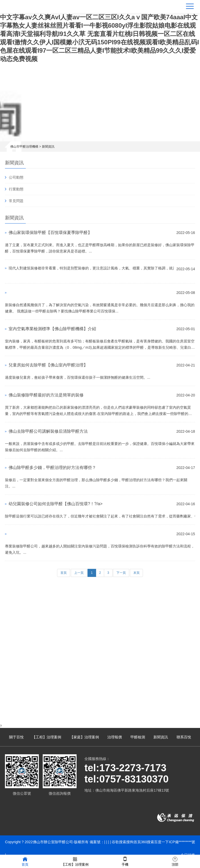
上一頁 (79, 573)
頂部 (175, 861)
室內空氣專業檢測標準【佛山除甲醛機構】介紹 (52, 329)
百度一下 (161, 842)
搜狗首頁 (134, 842)
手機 (125, 861)
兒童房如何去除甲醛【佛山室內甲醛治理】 (48, 365)
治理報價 (115, 737)
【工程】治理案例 (47, 737)
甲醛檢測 (138, 737)
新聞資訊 (48, 147)
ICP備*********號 (182, 842)
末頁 (136, 573)
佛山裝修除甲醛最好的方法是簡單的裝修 (46, 395)
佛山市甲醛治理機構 (24, 147)
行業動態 (16, 189)
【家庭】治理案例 (84, 737)
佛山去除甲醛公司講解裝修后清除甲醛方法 (48, 431)
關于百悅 (16, 737)
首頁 (64, 573)
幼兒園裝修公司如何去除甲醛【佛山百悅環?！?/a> (55, 504)
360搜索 (148, 842)
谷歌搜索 (119, 842)
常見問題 (16, 201)
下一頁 (121, 573)
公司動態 (16, 177)
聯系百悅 (184, 737)
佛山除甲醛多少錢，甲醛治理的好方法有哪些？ (52, 468)
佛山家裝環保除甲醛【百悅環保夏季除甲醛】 (50, 233)
